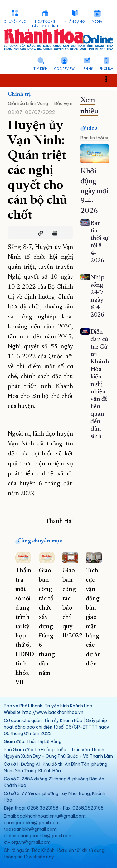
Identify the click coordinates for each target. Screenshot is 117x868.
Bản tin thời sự (95, 138)
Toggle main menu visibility (110, 79)
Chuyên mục (15, 22)
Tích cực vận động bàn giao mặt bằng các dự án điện (93, 617)
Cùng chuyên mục (40, 541)
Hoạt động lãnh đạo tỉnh (45, 24)
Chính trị (19, 94)
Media (97, 22)
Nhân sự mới (75, 22)
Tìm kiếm (41, 69)
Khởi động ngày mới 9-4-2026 (95, 191)
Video (90, 128)
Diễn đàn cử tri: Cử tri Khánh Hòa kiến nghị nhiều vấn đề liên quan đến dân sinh (100, 384)
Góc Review (64, 69)
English (106, 69)
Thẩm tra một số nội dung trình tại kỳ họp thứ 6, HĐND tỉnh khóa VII (25, 627)
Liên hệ (87, 69)
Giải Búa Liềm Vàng (28, 103)
